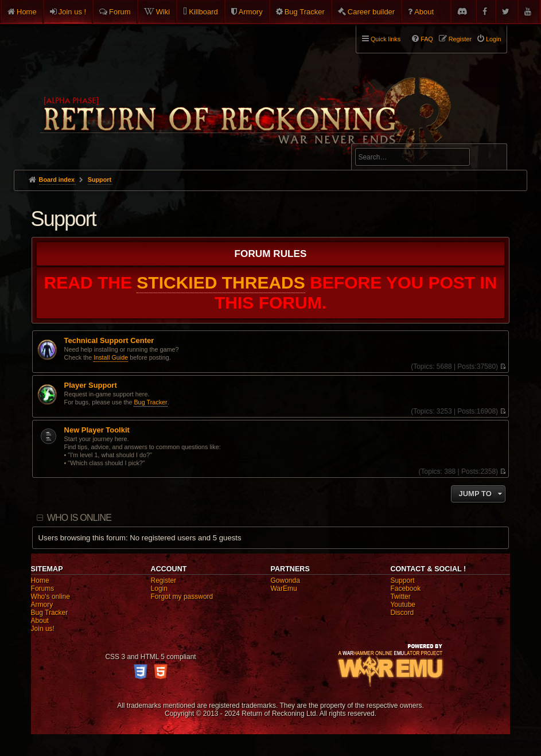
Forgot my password (182, 597)
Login (159, 589)
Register (164, 580)
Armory (251, 12)
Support (64, 219)
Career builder (371, 12)
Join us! (43, 629)
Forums (43, 589)
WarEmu (283, 589)
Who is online (79, 518)
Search (492, 159)
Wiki (163, 12)
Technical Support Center (109, 341)
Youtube (403, 605)
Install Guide (111, 357)
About (424, 12)
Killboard (203, 12)
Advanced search (391, 139)
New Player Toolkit (97, 430)
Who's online (50, 597)
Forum (120, 12)
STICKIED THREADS (221, 282)
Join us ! (72, 12)
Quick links (386, 39)
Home (27, 12)
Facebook (405, 589)
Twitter (400, 597)
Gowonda (285, 580)
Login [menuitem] (493, 39)
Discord (402, 613)
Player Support (91, 385)
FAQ (427, 39)
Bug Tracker (305, 12)
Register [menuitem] (460, 39)
